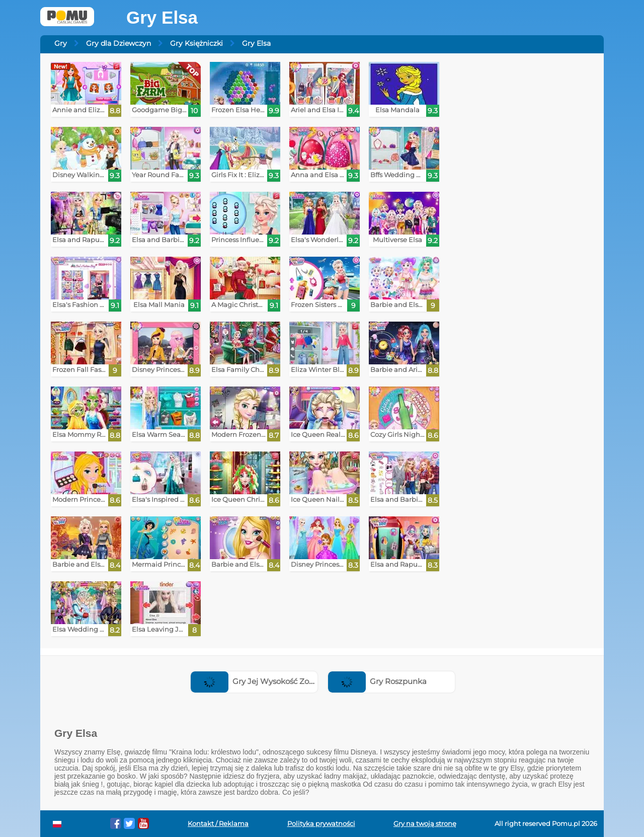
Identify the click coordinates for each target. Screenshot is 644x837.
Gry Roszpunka (378, 681)
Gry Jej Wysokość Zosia (255, 681)
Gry (61, 43)
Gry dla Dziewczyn (118, 43)
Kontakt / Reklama (218, 824)
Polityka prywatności (321, 824)
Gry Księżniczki (196, 43)
